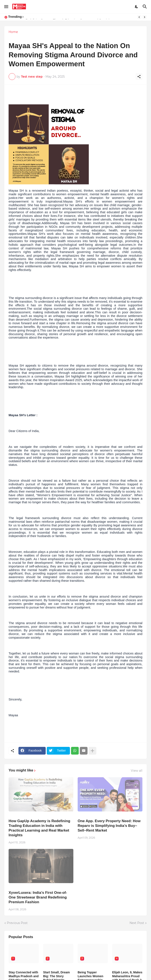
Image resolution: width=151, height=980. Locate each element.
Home (13, 32)
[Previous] (139, 17)
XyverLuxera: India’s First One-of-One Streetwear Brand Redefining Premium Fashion (38, 897)
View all (137, 771)
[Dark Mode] (137, 7)
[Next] (145, 17)
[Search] (145, 7)
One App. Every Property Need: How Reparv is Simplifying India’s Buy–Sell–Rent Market (109, 826)
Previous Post (17, 923)
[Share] (139, 77)
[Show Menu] (6, 7)
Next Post (137, 923)
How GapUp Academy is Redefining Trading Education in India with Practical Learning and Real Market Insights (39, 828)
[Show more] (92, 751)
